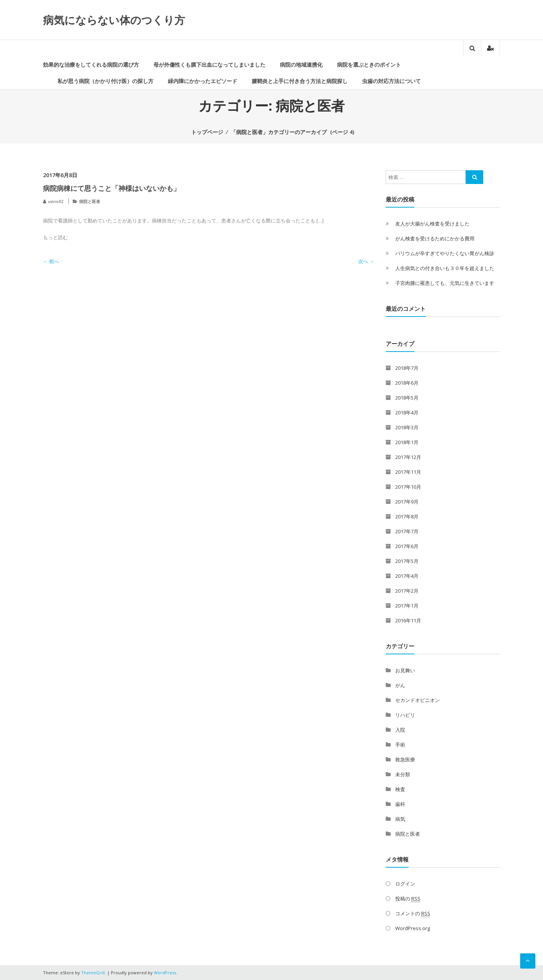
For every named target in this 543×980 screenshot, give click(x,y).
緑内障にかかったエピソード (203, 81)
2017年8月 (407, 516)
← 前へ (51, 261)
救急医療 (405, 759)
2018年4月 (407, 412)
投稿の (408, 899)
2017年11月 (408, 472)
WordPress (165, 973)
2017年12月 (408, 457)
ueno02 (56, 201)
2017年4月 (407, 576)
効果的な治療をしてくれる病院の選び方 (91, 65)
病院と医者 (90, 201)
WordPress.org (413, 928)
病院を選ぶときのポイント (369, 65)
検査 (400, 789)
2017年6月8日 (60, 175)
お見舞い (405, 670)
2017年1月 (407, 606)
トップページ (207, 132)
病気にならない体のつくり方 (114, 20)
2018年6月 (407, 383)
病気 (400, 819)
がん (400, 685)
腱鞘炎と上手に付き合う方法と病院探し (300, 81)
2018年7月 (407, 368)
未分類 (403, 774)
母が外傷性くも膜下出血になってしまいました (209, 65)
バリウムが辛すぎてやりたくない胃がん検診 (445, 253)
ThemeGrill (93, 973)
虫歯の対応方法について (391, 81)
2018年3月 (407, 427)
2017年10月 (408, 487)
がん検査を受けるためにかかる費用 (435, 238)
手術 (400, 745)
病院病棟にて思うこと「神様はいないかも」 (112, 188)
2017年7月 (407, 531)
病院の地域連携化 (301, 65)
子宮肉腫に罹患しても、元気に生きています (445, 283)
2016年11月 (408, 620)
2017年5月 (407, 561)
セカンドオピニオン (418, 700)
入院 (400, 730)
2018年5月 (407, 398)
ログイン (405, 884)
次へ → (366, 261)
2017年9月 (407, 502)
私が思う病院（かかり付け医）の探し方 (105, 81)
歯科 (400, 804)
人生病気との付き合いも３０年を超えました (445, 268)
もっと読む (55, 237)
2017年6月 (407, 546)
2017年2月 (407, 591)
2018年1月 (407, 442)
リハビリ (405, 715)
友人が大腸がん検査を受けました (432, 224)
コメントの (413, 914)
